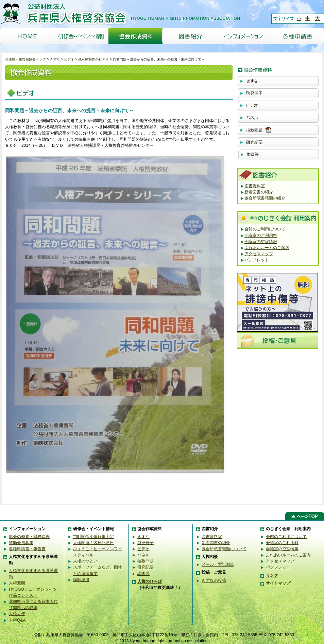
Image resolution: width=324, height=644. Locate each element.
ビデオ (69, 59)
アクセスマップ (259, 254)
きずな (55, 59)
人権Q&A (17, 620)
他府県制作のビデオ (93, 59)
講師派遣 (81, 580)
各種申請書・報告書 (27, 549)
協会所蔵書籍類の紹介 (265, 198)
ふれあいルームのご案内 (267, 248)
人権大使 (17, 614)
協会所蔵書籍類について (224, 549)
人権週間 (17, 583)
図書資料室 (255, 186)
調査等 (143, 574)
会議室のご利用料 (261, 236)
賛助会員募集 (21, 543)
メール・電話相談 (218, 564)
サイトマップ (278, 583)
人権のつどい (85, 561)
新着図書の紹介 (259, 192)
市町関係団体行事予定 (93, 537)
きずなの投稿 (214, 580)
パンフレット (257, 260)
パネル (143, 555)
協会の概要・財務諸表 (29, 537)
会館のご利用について (265, 229)
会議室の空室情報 (261, 242)
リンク (272, 575)
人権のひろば (150, 581)
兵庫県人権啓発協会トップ (25, 59)
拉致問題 (146, 561)
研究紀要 (146, 567)
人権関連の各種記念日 (93, 543)
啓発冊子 (146, 543)
